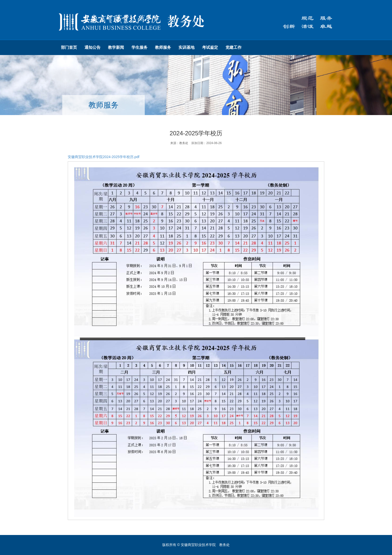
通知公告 (92, 47)
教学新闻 (116, 47)
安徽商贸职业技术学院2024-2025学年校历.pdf (103, 157)
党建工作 (233, 47)
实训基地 (186, 47)
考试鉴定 (210, 47)
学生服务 (139, 47)
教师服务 (163, 47)
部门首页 (69, 47)
